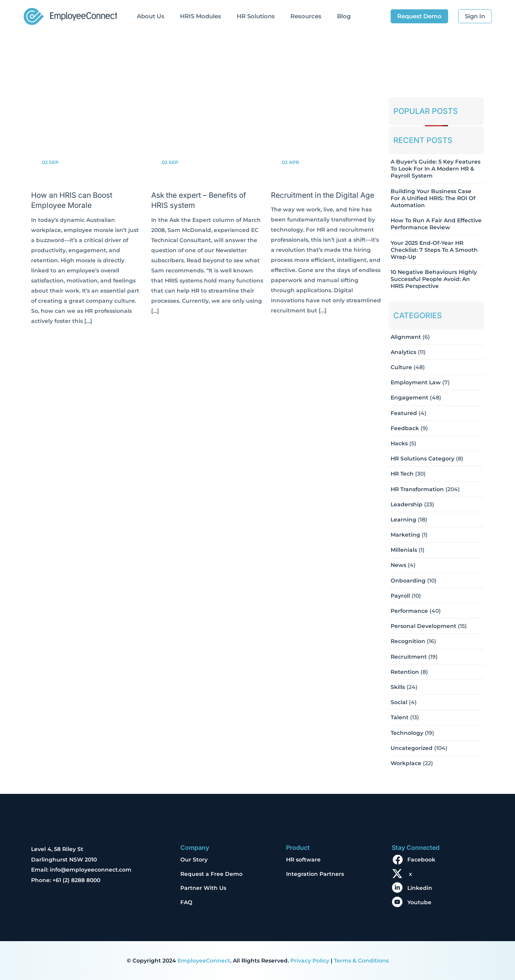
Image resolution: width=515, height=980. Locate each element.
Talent (400, 717)
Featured (404, 413)
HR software (303, 860)
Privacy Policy (310, 961)
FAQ (186, 902)
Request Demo (419, 16)
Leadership (407, 504)
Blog (344, 16)
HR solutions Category (422, 459)
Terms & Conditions (361, 961)
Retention (405, 672)
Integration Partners (315, 874)
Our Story (194, 860)
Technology (407, 733)
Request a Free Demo (211, 874)
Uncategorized (412, 748)
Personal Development (423, 626)
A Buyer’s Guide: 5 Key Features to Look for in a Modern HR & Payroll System (436, 169)
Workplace (406, 763)
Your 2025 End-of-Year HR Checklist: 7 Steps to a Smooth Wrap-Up (434, 250)
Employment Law (416, 382)
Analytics (403, 352)
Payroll (400, 596)
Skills (398, 687)
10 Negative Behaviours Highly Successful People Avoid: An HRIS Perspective (434, 279)
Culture (401, 367)
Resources (306, 16)
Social (399, 702)
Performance (409, 611)
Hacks (399, 443)
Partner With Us (203, 888)
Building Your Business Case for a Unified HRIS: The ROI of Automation (433, 198)
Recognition (408, 641)
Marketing (405, 535)
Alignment (406, 337)
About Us (151, 16)
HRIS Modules (201, 16)
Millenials (404, 550)
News (398, 565)
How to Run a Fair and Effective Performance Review (436, 224)
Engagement (409, 398)
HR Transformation (417, 489)
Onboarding (408, 581)
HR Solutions (256, 16)
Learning (403, 520)
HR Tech (402, 474)
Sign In (475, 16)
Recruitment (409, 657)
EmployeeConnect (204, 961)
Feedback (405, 428)
